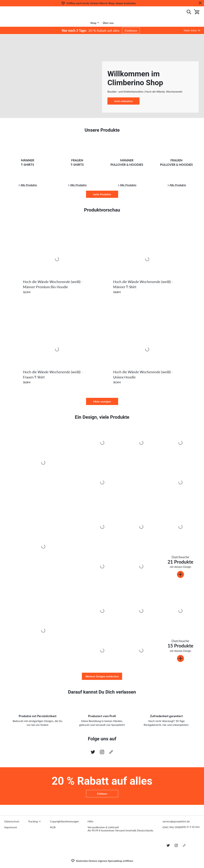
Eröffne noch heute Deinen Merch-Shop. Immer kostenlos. (101, 3)
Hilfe (90, 821)
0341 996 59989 (181, 827)
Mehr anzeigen (102, 401)
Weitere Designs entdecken (102, 676)
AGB (53, 827)
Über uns (108, 23)
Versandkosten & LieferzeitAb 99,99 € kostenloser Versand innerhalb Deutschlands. (121, 829)
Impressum (11, 827)
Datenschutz (12, 821)
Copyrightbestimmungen (64, 821)
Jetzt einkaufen (123, 101)
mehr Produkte (102, 194)
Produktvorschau (102, 210)
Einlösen (131, 30)
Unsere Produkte (102, 130)
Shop (95, 23)
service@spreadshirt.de (176, 821)
